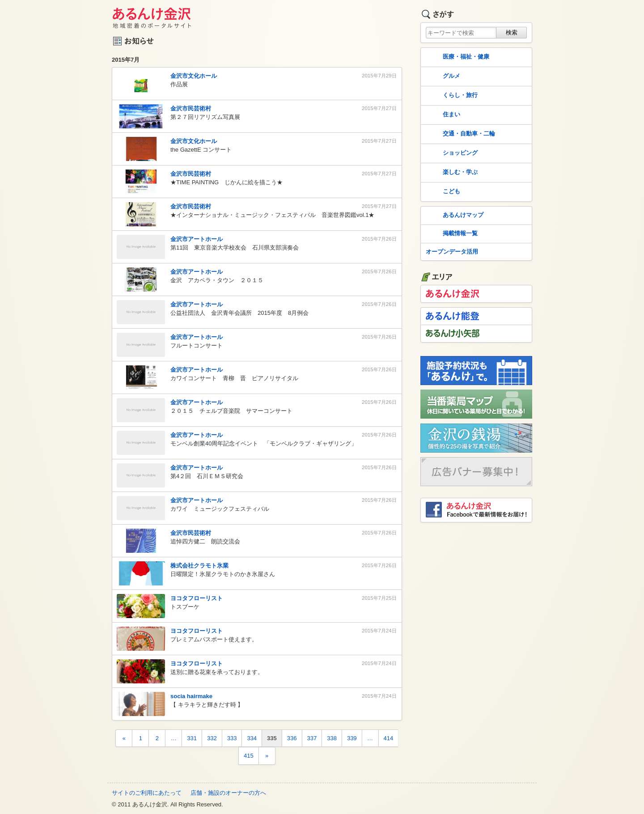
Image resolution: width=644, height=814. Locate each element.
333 (232, 738)
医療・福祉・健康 (457, 57)
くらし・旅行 (451, 96)
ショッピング (451, 153)
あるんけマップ (454, 216)
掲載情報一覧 (451, 234)
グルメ (442, 76)
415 (249, 756)
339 (352, 738)
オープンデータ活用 (452, 252)
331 (192, 738)
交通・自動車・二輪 (460, 134)
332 (212, 738)
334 (252, 738)
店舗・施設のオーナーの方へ (228, 793)
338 (332, 738)
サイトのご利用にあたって (147, 793)
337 (312, 738)
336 (292, 738)
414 (389, 738)
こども (442, 192)
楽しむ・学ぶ (451, 173)
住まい (442, 115)
